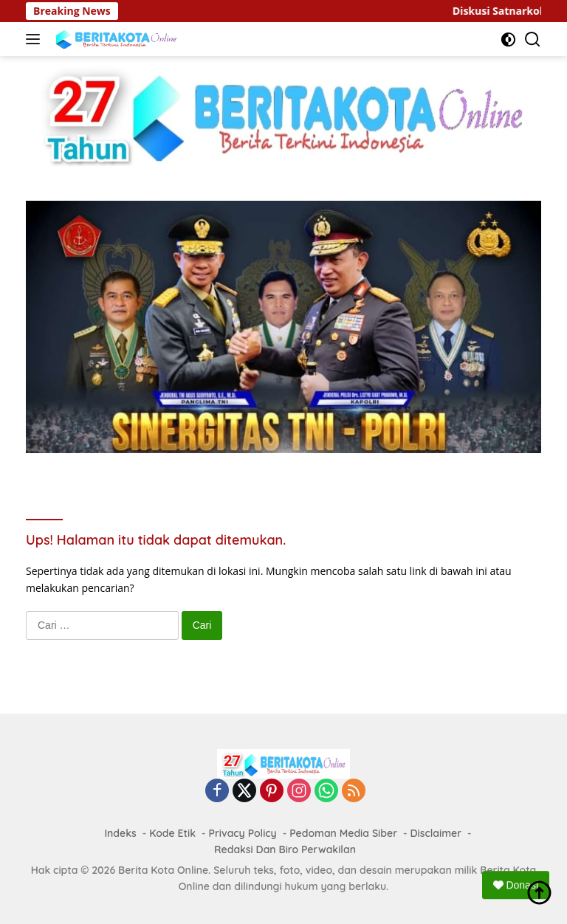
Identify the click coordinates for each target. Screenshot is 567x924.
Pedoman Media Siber (343, 833)
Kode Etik (172, 833)
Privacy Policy (242, 833)
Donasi (516, 885)
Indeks (120, 833)
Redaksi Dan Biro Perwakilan (285, 849)
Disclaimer (436, 833)
